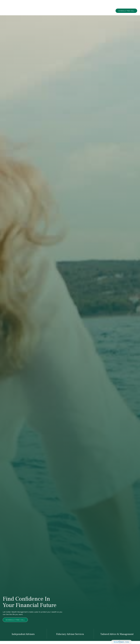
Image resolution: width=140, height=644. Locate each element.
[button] (78, 5)
